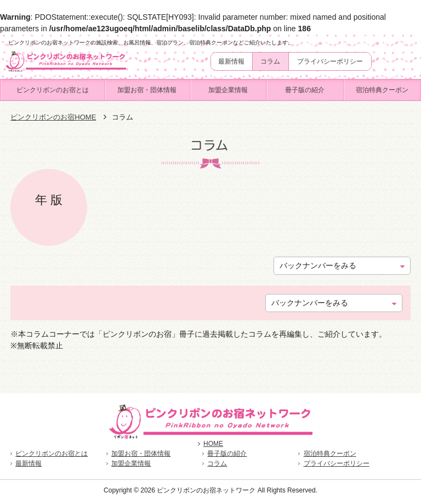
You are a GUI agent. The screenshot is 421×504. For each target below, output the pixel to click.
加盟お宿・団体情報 (147, 90)
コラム (270, 61)
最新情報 (231, 61)
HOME (210, 444)
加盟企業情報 (228, 90)
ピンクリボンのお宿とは (53, 90)
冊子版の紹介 (305, 90)
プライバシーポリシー (330, 61)
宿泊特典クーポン (382, 90)
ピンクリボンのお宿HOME (53, 117)
